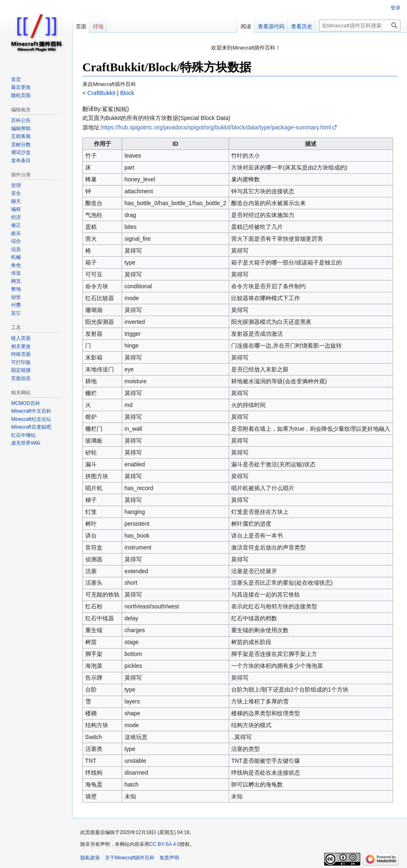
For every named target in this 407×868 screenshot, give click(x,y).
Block (126, 93)
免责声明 (169, 858)
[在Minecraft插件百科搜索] (360, 26)
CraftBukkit (100, 93)
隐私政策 (90, 858)
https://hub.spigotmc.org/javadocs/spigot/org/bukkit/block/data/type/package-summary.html (216, 127)
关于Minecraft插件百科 (130, 858)
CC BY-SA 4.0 (165, 844)
